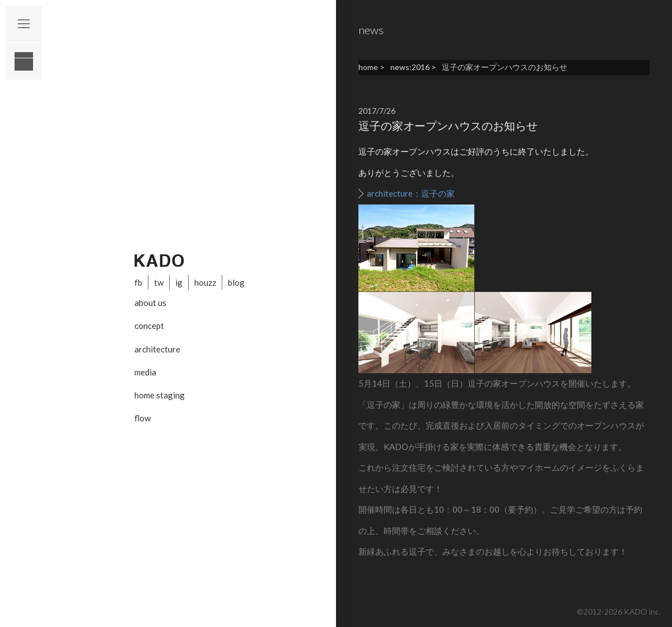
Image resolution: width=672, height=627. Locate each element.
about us (150, 303)
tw (159, 282)
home (368, 67)
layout (24, 61)
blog (236, 282)
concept (149, 326)
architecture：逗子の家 (411, 193)
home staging (160, 395)
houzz (205, 282)
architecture (157, 349)
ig (179, 282)
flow (143, 418)
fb (138, 282)
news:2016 (410, 67)
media (145, 372)
